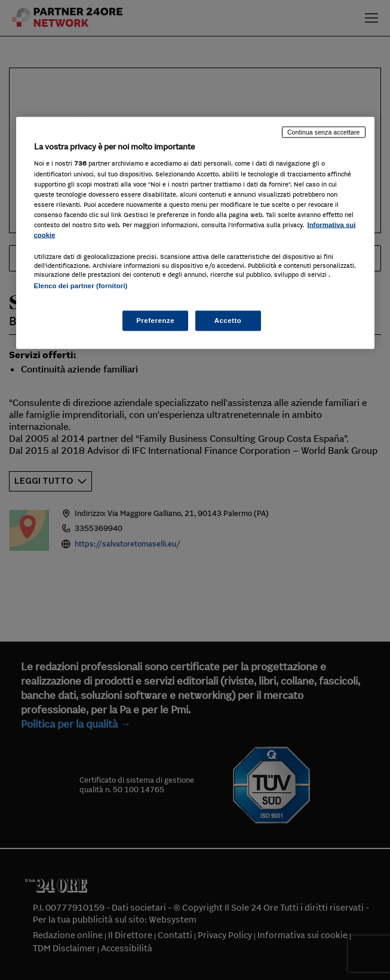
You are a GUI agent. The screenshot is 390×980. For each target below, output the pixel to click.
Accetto (228, 320)
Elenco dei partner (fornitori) (81, 285)
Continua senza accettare (324, 132)
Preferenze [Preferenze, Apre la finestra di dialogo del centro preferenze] (155, 320)
